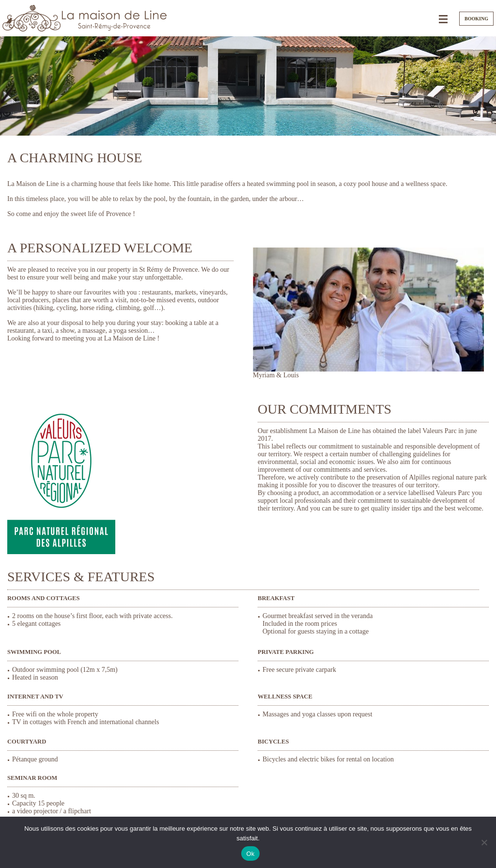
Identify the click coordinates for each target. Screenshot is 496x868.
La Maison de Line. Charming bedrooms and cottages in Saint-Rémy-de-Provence (85, 18)
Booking (476, 19)
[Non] (484, 842)
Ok (250, 854)
